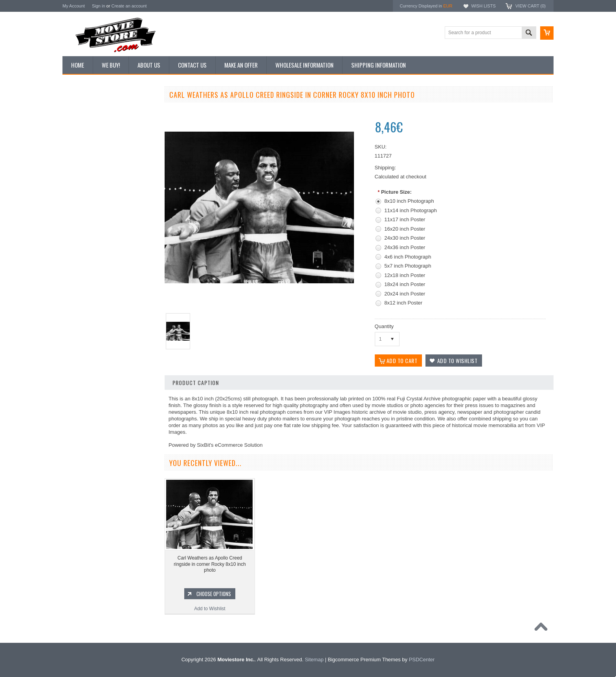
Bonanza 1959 (82, 581)
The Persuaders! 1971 (90, 541)
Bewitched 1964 (83, 554)
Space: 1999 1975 (86, 514)
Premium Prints (83, 189)
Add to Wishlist (109, 411)
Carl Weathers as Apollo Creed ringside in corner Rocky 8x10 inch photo (210, 564)
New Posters (80, 176)
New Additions (82, 110)
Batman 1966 (81, 461)
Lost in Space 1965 (87, 501)
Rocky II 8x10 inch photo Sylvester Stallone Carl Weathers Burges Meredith (110, 370)
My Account (74, 6)
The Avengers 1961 (87, 474)
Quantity (384, 326)
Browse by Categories (90, 150)
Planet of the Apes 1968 (92, 527)
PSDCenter (422, 660)
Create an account (129, 6)
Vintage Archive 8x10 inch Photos (102, 123)
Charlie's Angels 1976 (90, 487)
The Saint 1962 (83, 567)
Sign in (99, 6)
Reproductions (82, 163)
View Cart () (531, 6)
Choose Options (114, 396)
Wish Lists (483, 6)
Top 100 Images (83, 136)
